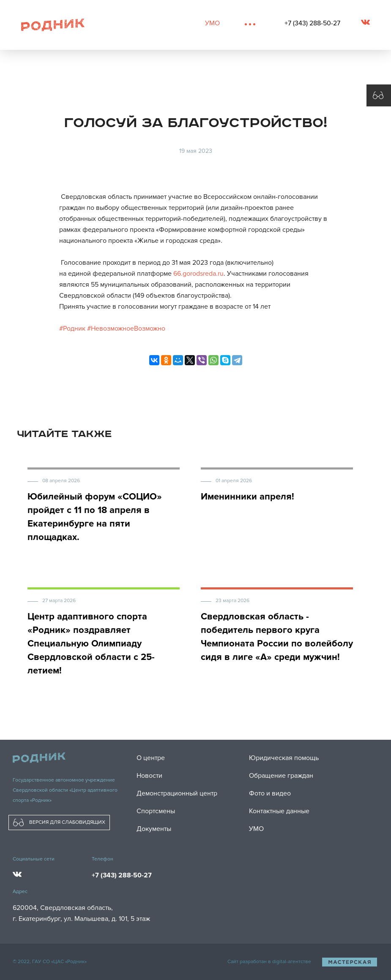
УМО (212, 23)
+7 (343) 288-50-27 (312, 23)
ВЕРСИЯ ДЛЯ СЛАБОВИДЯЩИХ (59, 823)
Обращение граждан (281, 776)
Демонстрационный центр (177, 793)
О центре (151, 758)
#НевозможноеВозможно (126, 328)
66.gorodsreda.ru (198, 274)
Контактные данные (279, 811)
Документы (154, 829)
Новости (149, 776)
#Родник (72, 328)
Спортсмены (156, 811)
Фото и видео (270, 793)
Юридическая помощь (284, 758)
